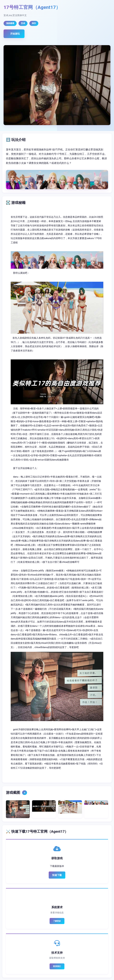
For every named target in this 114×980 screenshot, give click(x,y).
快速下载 (57, 875)
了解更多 (57, 921)
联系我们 (57, 966)
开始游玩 (15, 34)
